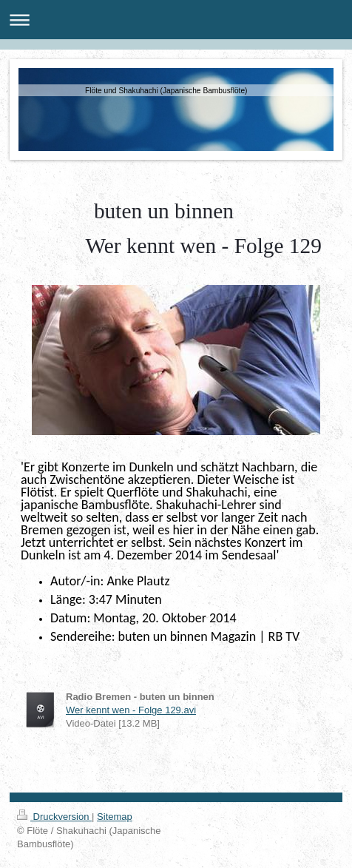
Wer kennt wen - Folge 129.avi (131, 710)
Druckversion (54, 817)
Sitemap (115, 817)
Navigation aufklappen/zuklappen (176, 20)
